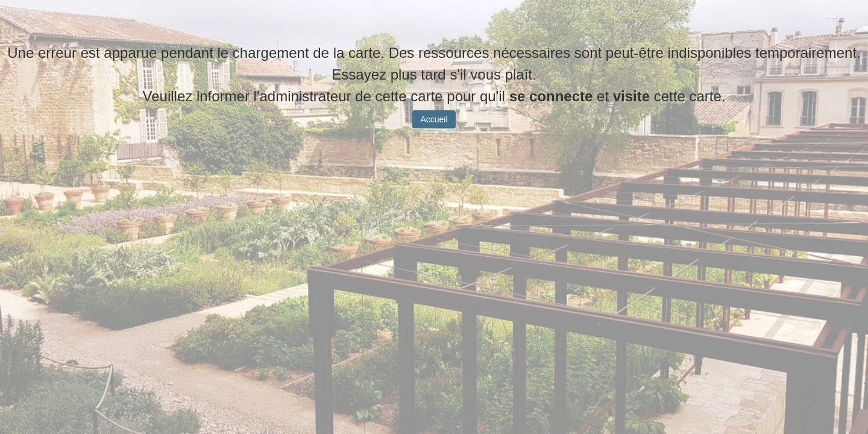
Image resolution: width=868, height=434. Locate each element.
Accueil (434, 128)
